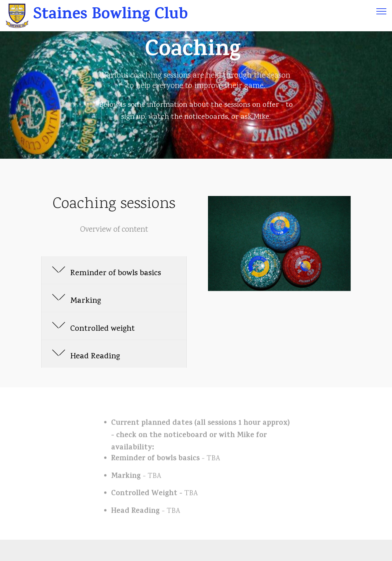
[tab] (114, 271)
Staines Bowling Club (113, 16)
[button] (114, 270)
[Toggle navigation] (382, 11)
